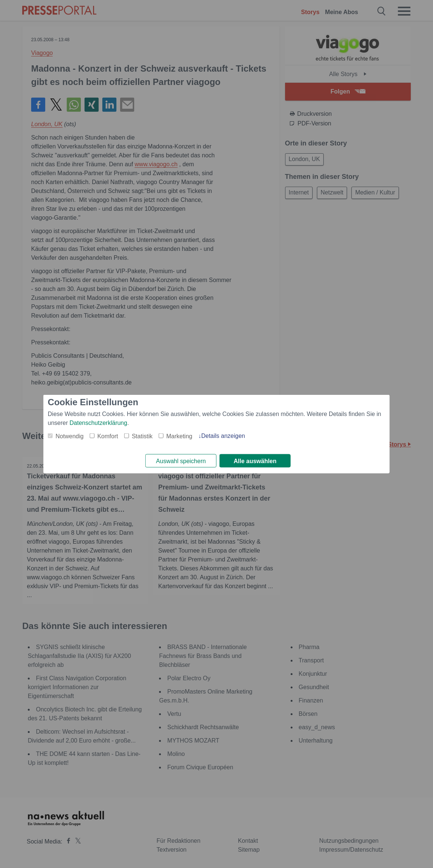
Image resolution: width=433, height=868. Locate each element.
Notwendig (70, 435)
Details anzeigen (223, 435)
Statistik (142, 435)
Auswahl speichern (181, 461)
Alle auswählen (255, 461)
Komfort (108, 435)
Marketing (179, 435)
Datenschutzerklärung (99, 422)
